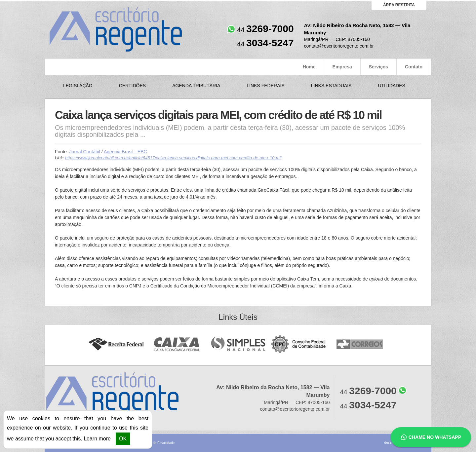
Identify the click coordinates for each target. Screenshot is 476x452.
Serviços (378, 67)
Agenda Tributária (196, 86)
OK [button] (123, 439)
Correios (360, 344)
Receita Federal (116, 344)
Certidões (132, 86)
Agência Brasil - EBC (125, 152)
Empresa (342, 67)
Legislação (78, 86)
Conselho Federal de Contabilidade (299, 344)
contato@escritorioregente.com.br (339, 46)
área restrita (399, 5)
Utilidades (391, 86)
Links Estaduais (331, 86)
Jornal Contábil (85, 152)
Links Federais (265, 86)
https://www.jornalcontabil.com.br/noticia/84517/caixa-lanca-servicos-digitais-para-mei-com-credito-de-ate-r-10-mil (173, 158)
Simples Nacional (238, 344)
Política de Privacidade (158, 443)
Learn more (97, 439)
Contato (414, 67)
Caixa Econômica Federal (177, 344)
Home (309, 67)
